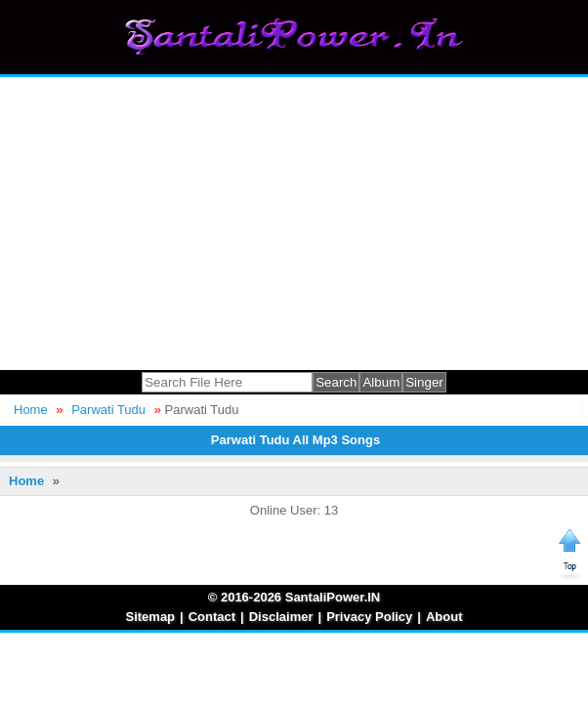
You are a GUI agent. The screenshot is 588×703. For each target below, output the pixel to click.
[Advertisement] (294, 224)
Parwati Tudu (108, 410)
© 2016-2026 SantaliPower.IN (294, 597)
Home (31, 410)
